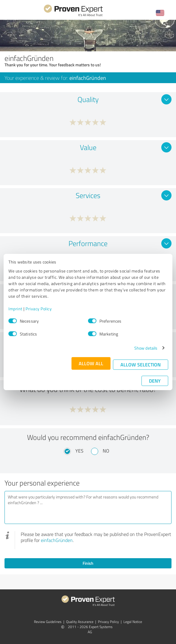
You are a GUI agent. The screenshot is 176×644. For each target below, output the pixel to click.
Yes (79, 451)
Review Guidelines (48, 622)
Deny (155, 381)
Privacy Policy (39, 309)
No (106, 451)
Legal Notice (133, 622)
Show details (146, 348)
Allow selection (141, 364)
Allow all (91, 363)
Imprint (15, 309)
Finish (88, 563)
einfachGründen (57, 540)
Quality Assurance (80, 622)
